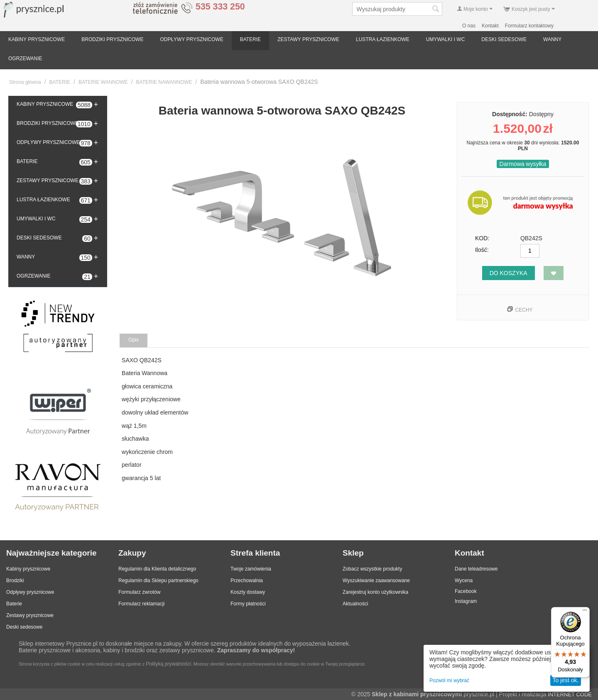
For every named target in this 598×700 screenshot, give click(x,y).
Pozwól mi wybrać (449, 680)
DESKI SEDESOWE (504, 39)
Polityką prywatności (168, 664)
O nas (469, 26)
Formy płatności (248, 604)
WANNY (552, 39)
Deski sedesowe (24, 627)
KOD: (482, 238)
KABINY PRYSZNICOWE (37, 39)
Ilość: (482, 250)
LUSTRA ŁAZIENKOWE (383, 39)
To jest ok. (565, 680)
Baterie (14, 604)
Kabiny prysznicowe (28, 569)
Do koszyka (509, 273)
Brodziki (15, 580)
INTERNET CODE (570, 694)
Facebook (466, 591)
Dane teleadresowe (476, 569)
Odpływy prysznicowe (30, 592)
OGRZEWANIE (25, 59)
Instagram (466, 601)
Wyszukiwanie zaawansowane (376, 580)
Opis (134, 340)
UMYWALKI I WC (446, 39)
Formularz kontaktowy (529, 26)
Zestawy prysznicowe (30, 615)
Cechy (524, 310)
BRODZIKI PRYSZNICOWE (112, 39)
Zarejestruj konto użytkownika (375, 592)
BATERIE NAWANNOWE (164, 82)
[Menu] (585, 612)
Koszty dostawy (248, 592)
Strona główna (25, 82)
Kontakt (490, 26)
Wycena (464, 580)
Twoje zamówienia (251, 569)
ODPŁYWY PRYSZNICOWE (191, 39)
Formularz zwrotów (139, 592)
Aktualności (355, 604)
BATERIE (250, 39)
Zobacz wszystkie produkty (372, 569)
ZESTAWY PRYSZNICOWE (308, 39)
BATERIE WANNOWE (103, 82)
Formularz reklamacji (141, 604)
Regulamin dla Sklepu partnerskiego (158, 580)
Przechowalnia (247, 580)
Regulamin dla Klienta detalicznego (157, 569)
